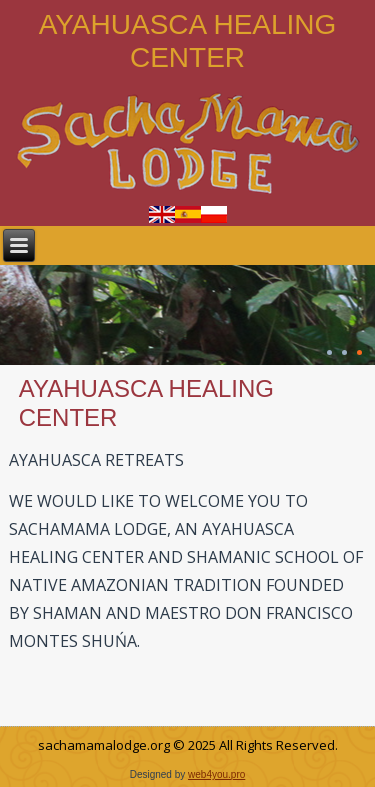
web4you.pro (216, 774)
